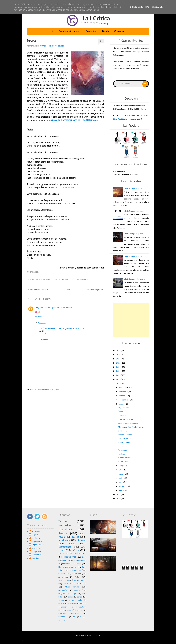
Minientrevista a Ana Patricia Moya (132, 427)
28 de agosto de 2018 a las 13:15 (59, 308)
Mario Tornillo (72, 587)
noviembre (123, 392)
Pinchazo (122, 454)
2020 (119, 375)
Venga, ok (157, 7)
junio (121, 470)
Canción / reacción (68, 607)
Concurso (119, 31)
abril (121, 478)
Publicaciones (82, 279)
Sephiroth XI (37, 555)
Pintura (78, 577)
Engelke (35, 535)
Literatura (63, 279)
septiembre (124, 400)
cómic (70, 597)
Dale (146, 84)
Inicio (68, 290)
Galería (79, 564)
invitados (47, 279)
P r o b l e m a (124, 462)
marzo (121, 482)
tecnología (72, 604)
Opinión (82, 604)
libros (55, 279)
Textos (63, 521)
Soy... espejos (124, 408)
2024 (119, 359)
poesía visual (66, 610)
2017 (119, 495)
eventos (77, 590)
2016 (119, 499)
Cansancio (122, 416)
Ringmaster (36, 548)
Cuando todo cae (125, 435)
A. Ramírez (63, 577)
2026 (119, 351)
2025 (119, 355)
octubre (122, 396)
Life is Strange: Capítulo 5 (134, 211)
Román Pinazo (80, 561)
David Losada (69, 584)
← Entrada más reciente (38, 290)
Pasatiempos (63, 617)
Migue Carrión (80, 580)
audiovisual (80, 554)
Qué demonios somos (69, 31)
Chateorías (79, 610)
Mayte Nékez (37, 542)
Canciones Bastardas (69, 614)
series (79, 597)
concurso (66, 561)
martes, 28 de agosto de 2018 (52, 46)
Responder (39, 317)
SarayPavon (50, 329)
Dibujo (83, 584)
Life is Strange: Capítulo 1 (134, 279)
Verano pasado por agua (128, 423)
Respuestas (43, 323)
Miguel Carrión (38, 545)
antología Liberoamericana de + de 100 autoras (74, 120)
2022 (119, 367)
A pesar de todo (125, 458)
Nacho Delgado (75, 600)
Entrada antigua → (95, 290)
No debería (123, 450)
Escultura (82, 607)
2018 (119, 384)
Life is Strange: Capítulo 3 (134, 234)
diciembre (123, 388)
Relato (72, 544)
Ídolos (31, 41)
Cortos (61, 600)
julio (121, 466)
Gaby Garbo (40, 308)
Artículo (82, 540)
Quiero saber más (140, 7)
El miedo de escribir (126, 443)
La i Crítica (36, 538)
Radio (74, 617)
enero (121, 491)
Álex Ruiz (35, 558)
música (75, 550)
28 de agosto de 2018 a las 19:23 (73, 329)
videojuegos (64, 580)
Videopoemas (75, 570)
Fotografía (63, 590)
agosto (122, 404)
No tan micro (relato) (68, 567)
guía (75, 594)
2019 (119, 379)
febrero (122, 486)
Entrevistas (67, 564)
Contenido (91, 31)
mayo (121, 474)
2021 (119, 371)
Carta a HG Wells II (126, 439)
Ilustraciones (70, 557)
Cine (84, 557)
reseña (76, 537)
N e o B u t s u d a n (126, 419)
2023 (119, 363)
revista (61, 604)
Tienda (105, 31)
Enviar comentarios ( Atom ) (49, 390)
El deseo (122, 446)
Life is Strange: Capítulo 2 (134, 256)
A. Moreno (36, 532)
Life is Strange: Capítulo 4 (134, 189)
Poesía (72, 279)
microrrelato (65, 547)
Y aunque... (122, 431)
